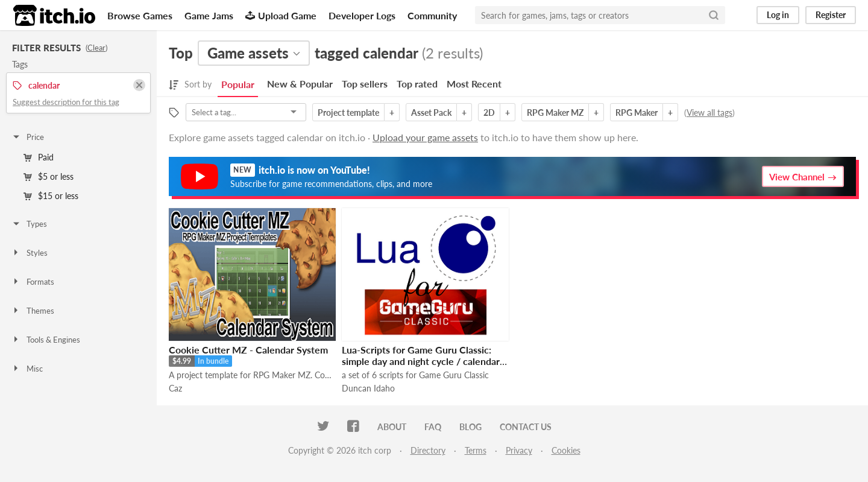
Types (29, 224)
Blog (470, 427)
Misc (27, 369)
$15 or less (51, 196)
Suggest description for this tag (66, 102)
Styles (30, 253)
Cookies (566, 450)
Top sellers (365, 84)
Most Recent (474, 84)
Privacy (519, 450)
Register (831, 15)
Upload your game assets (425, 137)
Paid (39, 157)
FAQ (433, 427)
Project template (348, 113)
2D (489, 113)
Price (28, 137)
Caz (175, 388)
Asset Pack (431, 113)
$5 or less (49, 176)
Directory (428, 450)
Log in (778, 15)
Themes (33, 311)
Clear (96, 48)
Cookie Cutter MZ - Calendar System (248, 350)
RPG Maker (637, 113)
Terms (476, 450)
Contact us (526, 427)
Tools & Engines (46, 340)
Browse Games (140, 15)
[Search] (714, 15)
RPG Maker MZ (555, 113)
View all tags (709, 113)
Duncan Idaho (368, 388)
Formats (33, 282)
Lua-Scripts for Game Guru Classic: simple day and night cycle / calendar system (421, 361)
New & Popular (300, 84)
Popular (238, 84)
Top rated (417, 84)
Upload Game (281, 15)
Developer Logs (362, 15)
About (392, 427)
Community (432, 15)
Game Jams (209, 15)
